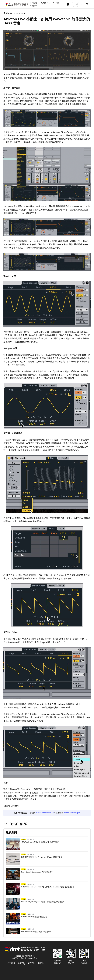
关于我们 (56, 3)
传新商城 (33, 6)
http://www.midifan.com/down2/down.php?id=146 (62, 132)
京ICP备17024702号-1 (29, 958)
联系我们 (21, 963)
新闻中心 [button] (46, 3)
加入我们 (31, 963)
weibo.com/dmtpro (72, 813)
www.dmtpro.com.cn (45, 813)
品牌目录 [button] (34, 3)
